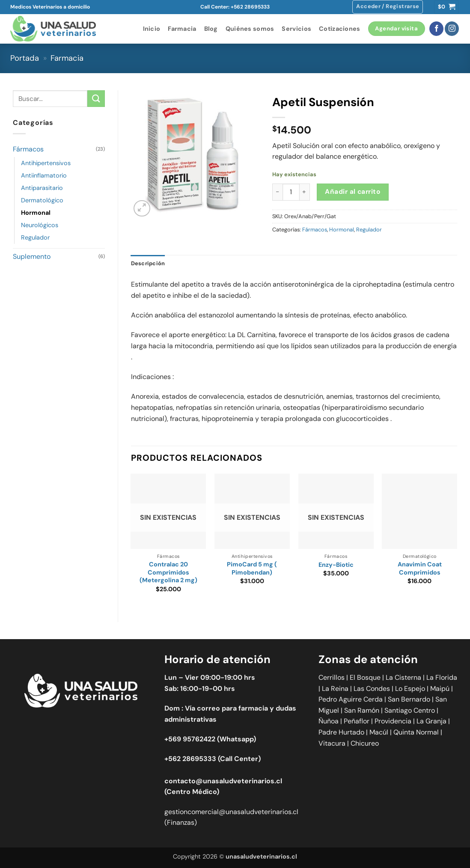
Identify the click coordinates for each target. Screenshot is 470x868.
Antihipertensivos (46, 163)
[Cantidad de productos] (291, 192)
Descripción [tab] (148, 263)
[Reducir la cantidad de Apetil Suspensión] (277, 192)
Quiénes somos (250, 29)
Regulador (35, 237)
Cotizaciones (339, 29)
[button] (388, 7)
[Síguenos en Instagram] (452, 29)
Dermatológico (42, 200)
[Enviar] (96, 99)
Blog (211, 29)
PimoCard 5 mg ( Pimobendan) (252, 568)
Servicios (296, 29)
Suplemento (32, 256)
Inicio (152, 29)
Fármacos (28, 149)
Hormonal (36, 213)
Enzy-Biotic (336, 565)
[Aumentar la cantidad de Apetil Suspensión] (305, 192)
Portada (25, 58)
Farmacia (182, 29)
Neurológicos (40, 225)
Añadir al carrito (352, 192)
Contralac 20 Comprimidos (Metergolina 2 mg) (168, 572)
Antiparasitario (42, 188)
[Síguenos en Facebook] (436, 29)
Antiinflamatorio (44, 175)
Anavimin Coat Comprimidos (420, 568)
